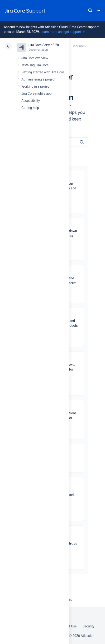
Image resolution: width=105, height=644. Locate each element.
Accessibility (31, 101)
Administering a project (38, 79)
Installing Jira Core (35, 65)
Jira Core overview (35, 58)
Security (88, 626)
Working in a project (36, 86)
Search (90, 10)
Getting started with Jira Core (43, 72)
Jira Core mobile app (36, 94)
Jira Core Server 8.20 (44, 45)
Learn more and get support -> (63, 32)
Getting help (30, 108)
